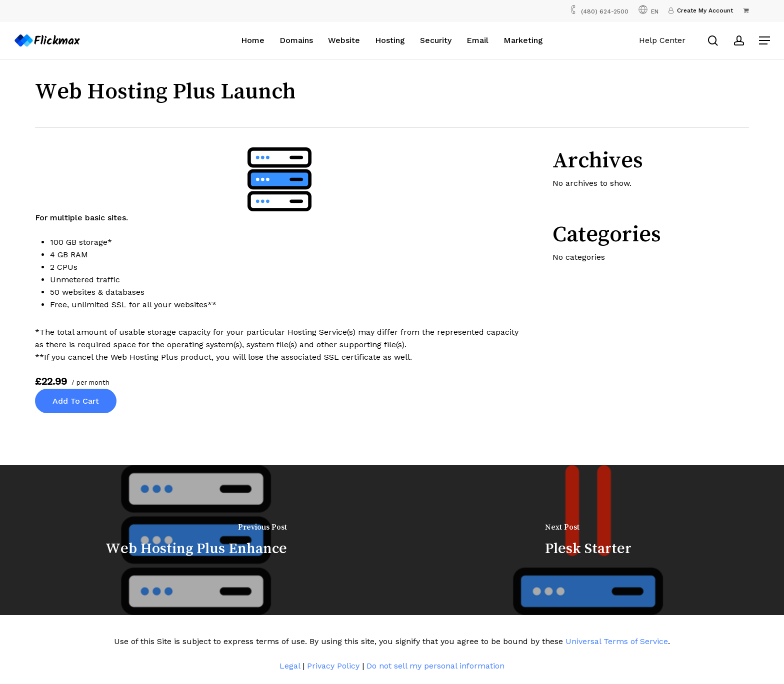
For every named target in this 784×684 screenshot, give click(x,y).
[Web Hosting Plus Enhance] (196, 540)
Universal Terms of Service (617, 641)
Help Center (662, 40)
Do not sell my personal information (435, 666)
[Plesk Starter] (588, 540)
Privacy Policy (333, 666)
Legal (290, 666)
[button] (764, 41)
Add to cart (76, 401)
